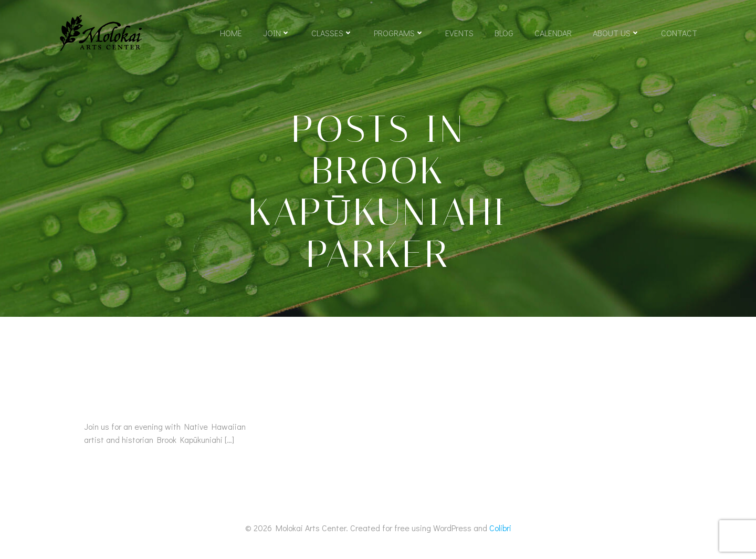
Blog (504, 33)
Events (459, 33)
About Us (616, 33)
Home (231, 33)
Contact (679, 33)
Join (277, 33)
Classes (332, 33)
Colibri (500, 528)
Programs (399, 33)
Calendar (553, 33)
